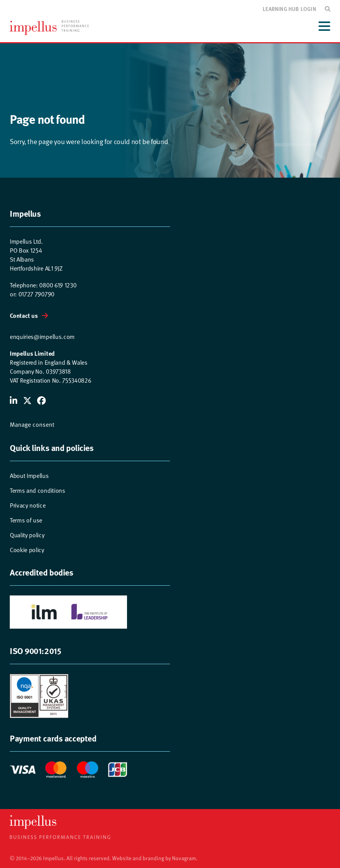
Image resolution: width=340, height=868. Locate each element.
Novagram (184, 858)
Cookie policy (27, 549)
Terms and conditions (38, 490)
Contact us (24, 315)
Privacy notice (28, 505)
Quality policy (27, 535)
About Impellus (29, 475)
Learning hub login (289, 9)
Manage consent (32, 424)
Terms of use (26, 520)
